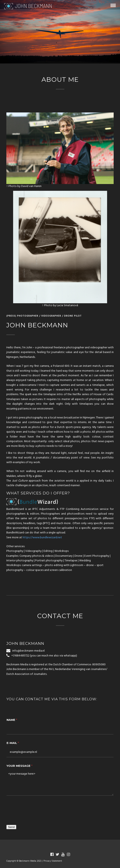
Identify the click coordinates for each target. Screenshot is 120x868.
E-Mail (13, 743)
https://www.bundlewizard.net (42, 538)
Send (11, 827)
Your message (19, 766)
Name (12, 720)
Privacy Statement (53, 861)
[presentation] (39, 809)
